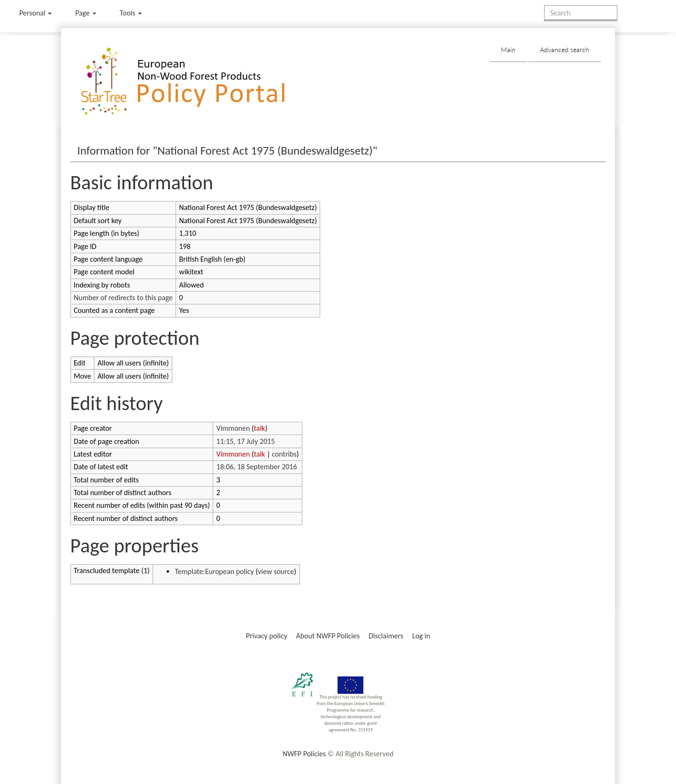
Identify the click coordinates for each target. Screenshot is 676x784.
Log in (421, 636)
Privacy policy (267, 636)
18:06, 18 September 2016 (257, 467)
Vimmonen (233, 428)
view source (276, 571)
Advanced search (565, 50)
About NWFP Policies (328, 636)
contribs (284, 454)
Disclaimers (386, 636)
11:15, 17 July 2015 (246, 441)
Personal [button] (35, 13)
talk (260, 428)
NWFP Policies (304, 754)
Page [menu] (86, 13)
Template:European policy (214, 571)
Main (508, 50)
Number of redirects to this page (123, 298)
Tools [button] (131, 13)
